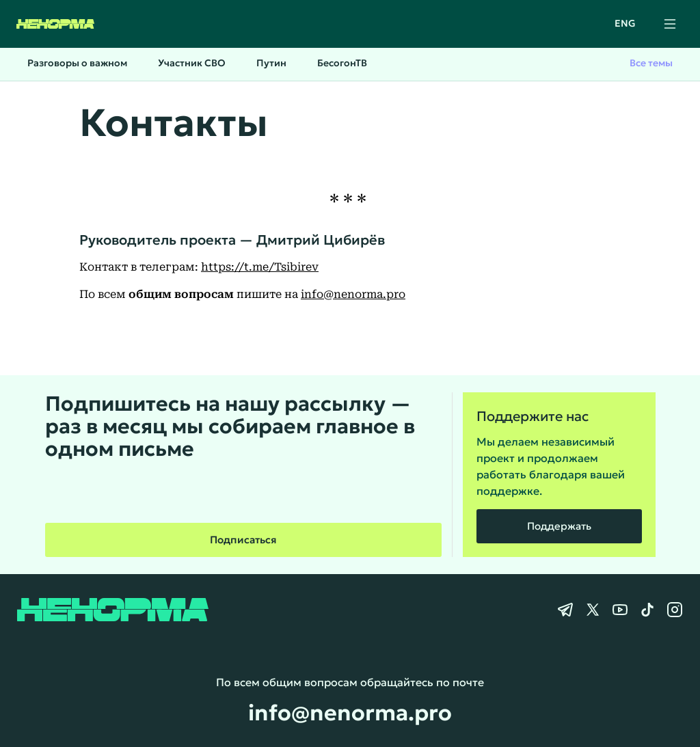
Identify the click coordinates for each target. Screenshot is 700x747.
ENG (625, 23)
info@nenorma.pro (353, 294)
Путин (271, 63)
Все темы (651, 63)
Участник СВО (192, 63)
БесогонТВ (342, 63)
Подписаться (243, 540)
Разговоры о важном (77, 63)
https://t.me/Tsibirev (260, 267)
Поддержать (559, 526)
